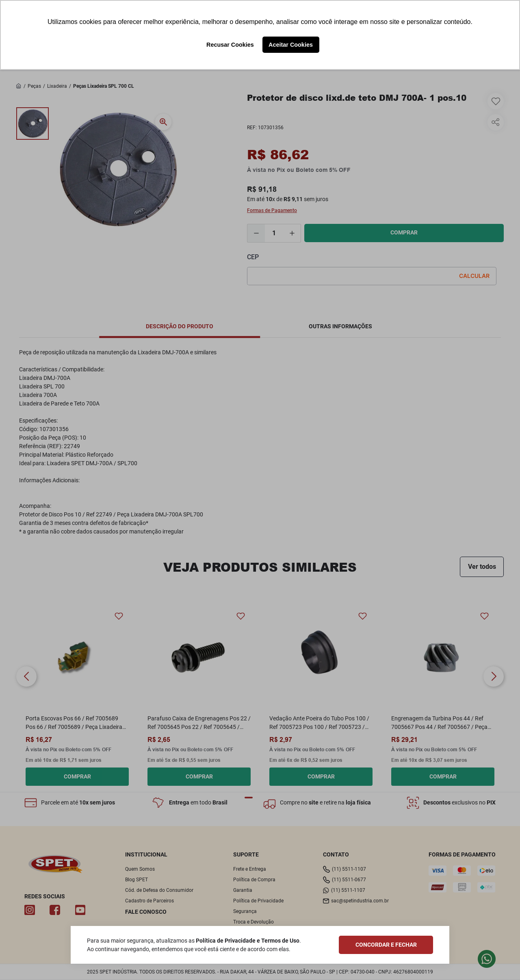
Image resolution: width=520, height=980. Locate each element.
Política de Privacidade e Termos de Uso (248, 941)
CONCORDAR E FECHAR (386, 945)
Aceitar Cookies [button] (291, 45)
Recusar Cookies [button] (230, 45)
